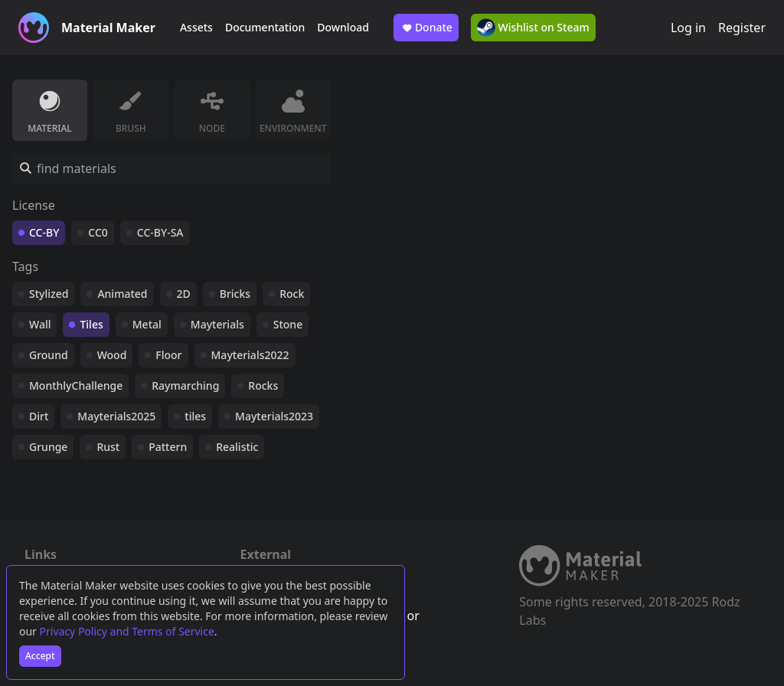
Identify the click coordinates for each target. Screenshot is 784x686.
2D (184, 294)
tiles (195, 416)
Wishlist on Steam (533, 28)
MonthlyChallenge (76, 385)
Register (742, 28)
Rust (108, 447)
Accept (40, 656)
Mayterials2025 (116, 416)
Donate (426, 28)
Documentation (265, 27)
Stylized (49, 294)
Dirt (39, 416)
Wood (112, 355)
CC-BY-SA (160, 232)
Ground (49, 355)
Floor (168, 355)
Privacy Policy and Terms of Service (127, 631)
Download (343, 27)
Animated (122, 294)
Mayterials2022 (250, 355)
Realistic (237, 447)
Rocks (263, 385)
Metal (147, 324)
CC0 (98, 232)
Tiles (91, 324)
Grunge (48, 447)
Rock (292, 294)
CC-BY (44, 232)
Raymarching (185, 385)
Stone (288, 324)
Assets (196, 27)
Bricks (235, 294)
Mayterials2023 (274, 416)
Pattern (168, 447)
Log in (688, 28)
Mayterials (217, 324)
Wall (40, 324)
